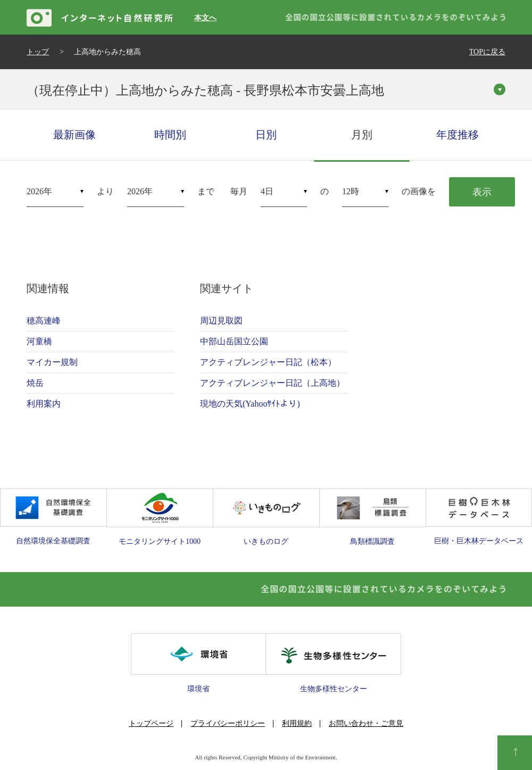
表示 (482, 192)
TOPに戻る (487, 52)
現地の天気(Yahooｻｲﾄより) (250, 404)
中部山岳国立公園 (234, 341)
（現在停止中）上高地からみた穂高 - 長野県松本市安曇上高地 (205, 90)
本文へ (205, 18)
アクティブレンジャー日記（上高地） (272, 383)
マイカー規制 (52, 362)
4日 (267, 191)
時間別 (170, 135)
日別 (266, 135)
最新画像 (74, 135)
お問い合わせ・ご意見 (366, 723)
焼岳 (35, 383)
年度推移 (458, 135)
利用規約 (297, 723)
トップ (38, 52)
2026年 (39, 191)
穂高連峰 (44, 321)
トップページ (151, 723)
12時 (351, 191)
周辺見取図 (221, 321)
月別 (362, 135)
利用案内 (44, 404)
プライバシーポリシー (228, 723)
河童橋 (39, 341)
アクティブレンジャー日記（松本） (268, 362)
